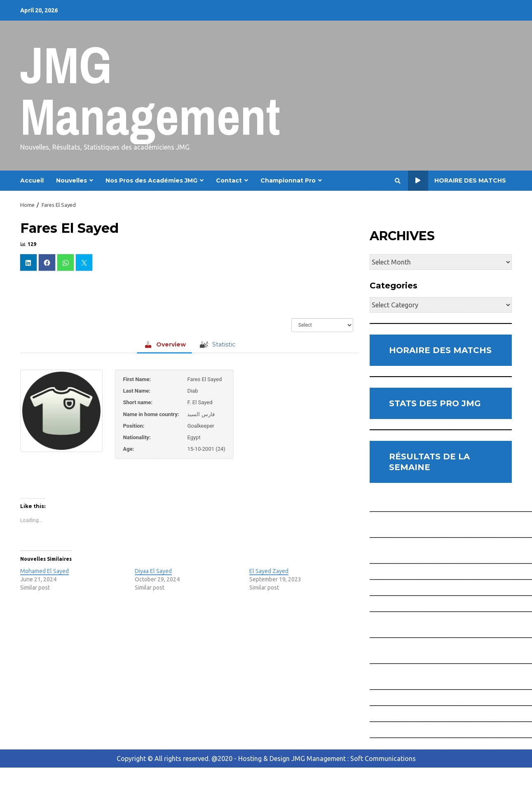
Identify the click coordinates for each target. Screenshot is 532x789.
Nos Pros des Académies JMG (151, 180)
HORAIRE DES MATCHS (440, 350)
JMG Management (150, 90)
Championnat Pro (288, 180)
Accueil (32, 180)
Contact (229, 180)
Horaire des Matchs (457, 181)
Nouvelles (71, 180)
